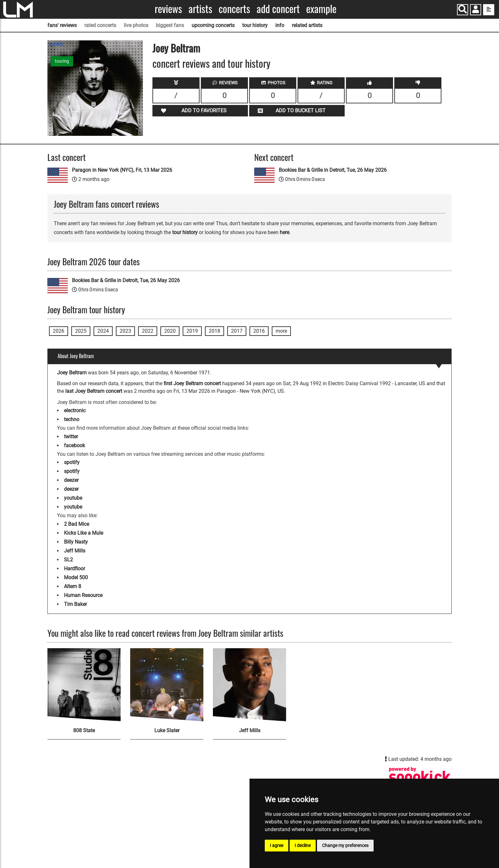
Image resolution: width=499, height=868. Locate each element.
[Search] (463, 10)
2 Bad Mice (77, 524)
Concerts (234, 9)
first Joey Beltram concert (192, 383)
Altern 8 (73, 586)
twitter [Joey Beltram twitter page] (71, 437)
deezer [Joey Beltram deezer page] (71, 480)
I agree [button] (277, 845)
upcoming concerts (213, 25)
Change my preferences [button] (345, 845)
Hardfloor (74, 569)
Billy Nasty (76, 542)
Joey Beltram (176, 48)
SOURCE (56, 45)
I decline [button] (303, 845)
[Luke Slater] (167, 685)
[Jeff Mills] (250, 685)
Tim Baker (75, 604)
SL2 (68, 560)
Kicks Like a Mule (84, 533)
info (280, 25)
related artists (307, 25)
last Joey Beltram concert (94, 391)
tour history (255, 25)
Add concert (278, 9)
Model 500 (76, 577)
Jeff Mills (75, 551)
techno (72, 419)
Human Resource (83, 595)
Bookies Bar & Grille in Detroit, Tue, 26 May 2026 (333, 170)
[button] (476, 10)
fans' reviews (62, 25)
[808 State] (84, 685)
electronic (75, 410)
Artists (200, 9)
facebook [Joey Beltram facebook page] (74, 445)
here (285, 232)
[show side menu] (489, 10)
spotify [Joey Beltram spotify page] (72, 462)
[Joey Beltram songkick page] (420, 777)
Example (321, 9)
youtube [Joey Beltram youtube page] (73, 498)
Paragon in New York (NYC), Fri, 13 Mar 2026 (122, 170)
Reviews (168, 9)
